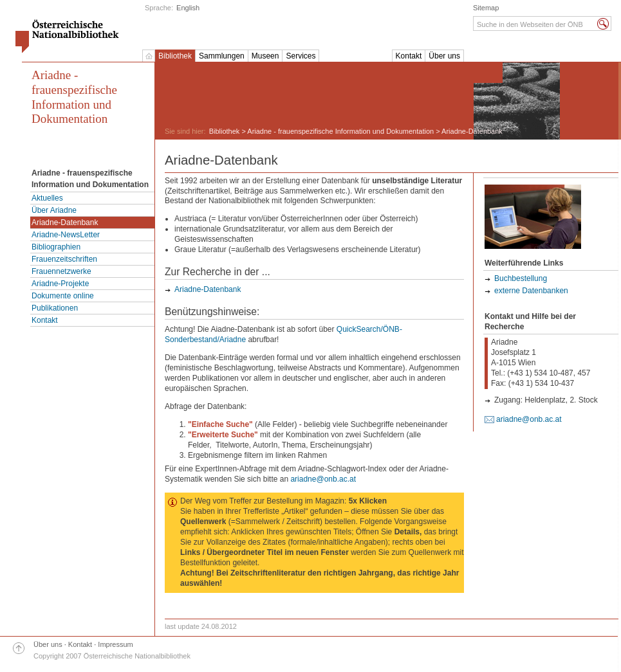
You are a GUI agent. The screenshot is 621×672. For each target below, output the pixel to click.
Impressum (115, 644)
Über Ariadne (54, 210)
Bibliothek (175, 56)
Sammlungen (222, 56)
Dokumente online (63, 296)
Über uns (444, 56)
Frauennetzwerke (61, 271)
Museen (265, 56)
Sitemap (486, 8)
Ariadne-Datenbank (65, 222)
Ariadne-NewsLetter (66, 235)
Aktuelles (47, 198)
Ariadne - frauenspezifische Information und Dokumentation (74, 97)
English (188, 8)
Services (301, 56)
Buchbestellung (521, 278)
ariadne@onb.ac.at (323, 479)
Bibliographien (56, 247)
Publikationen (55, 308)
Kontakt (409, 56)
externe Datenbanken (531, 291)
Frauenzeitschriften (64, 259)
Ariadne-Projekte (60, 284)
